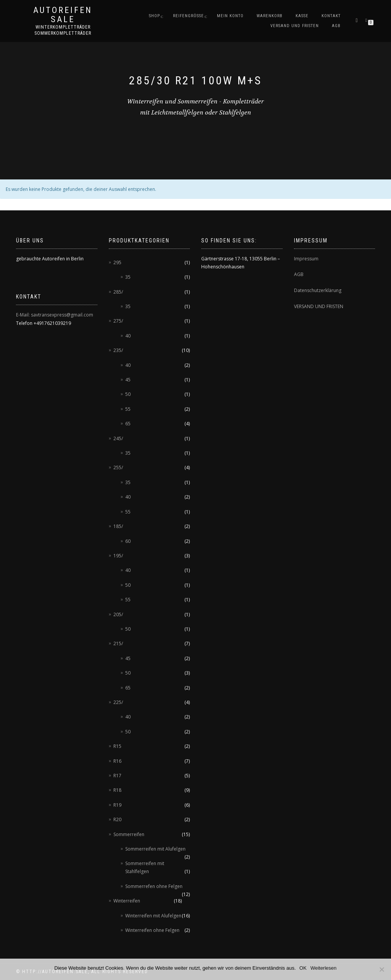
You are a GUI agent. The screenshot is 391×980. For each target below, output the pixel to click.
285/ (118, 292)
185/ (118, 526)
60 (128, 541)
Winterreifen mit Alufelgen (153, 916)
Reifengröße (188, 16)
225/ (118, 702)
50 (128, 394)
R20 (117, 819)
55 (128, 409)
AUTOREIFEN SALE (63, 15)
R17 (117, 776)
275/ (118, 321)
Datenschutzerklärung (318, 290)
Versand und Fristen (295, 26)
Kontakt (331, 16)
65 (128, 424)
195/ (118, 556)
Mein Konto (230, 16)
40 (128, 336)
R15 (117, 746)
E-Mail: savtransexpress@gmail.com (55, 315)
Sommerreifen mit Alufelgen (155, 849)
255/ (118, 467)
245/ (118, 438)
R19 (117, 805)
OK (303, 968)
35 (128, 277)
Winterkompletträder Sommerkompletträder (63, 30)
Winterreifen (127, 901)
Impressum (306, 259)
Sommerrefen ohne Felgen (154, 886)
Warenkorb (270, 16)
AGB (336, 26)
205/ (118, 614)
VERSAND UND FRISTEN (319, 306)
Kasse (302, 16)
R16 (117, 761)
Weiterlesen (323, 968)
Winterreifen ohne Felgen (152, 930)
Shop (154, 16)
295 (117, 262)
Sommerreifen (129, 834)
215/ (118, 643)
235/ (118, 350)
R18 (117, 790)
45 (128, 380)
